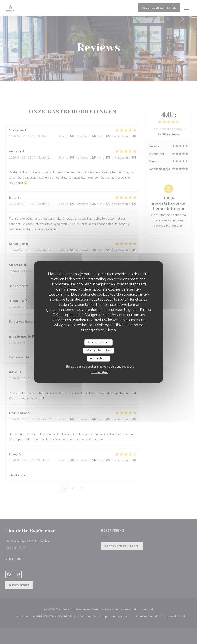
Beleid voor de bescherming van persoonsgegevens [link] (100, 367)
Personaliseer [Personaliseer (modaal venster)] (98, 359)
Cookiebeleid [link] (99, 372)
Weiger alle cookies (98, 350)
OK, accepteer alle (98, 342)
